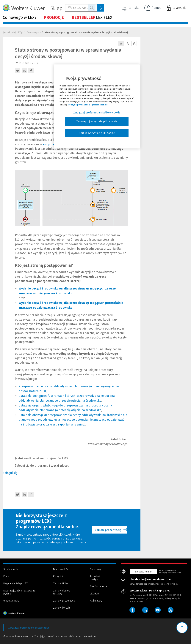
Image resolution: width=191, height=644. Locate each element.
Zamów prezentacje (64, 601)
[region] (97, 107)
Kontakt (130, 8)
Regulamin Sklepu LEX (15, 584)
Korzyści (58, 576)
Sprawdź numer (143, 572)
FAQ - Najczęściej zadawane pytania (19, 592)
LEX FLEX (92, 18)
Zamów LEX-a (61, 584)
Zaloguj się (10, 473)
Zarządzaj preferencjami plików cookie (29, 628)
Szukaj (92, 8)
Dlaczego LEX (61, 569)
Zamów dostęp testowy (62, 592)
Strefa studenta (98, 587)
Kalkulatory (96, 601)
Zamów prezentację (111, 530)
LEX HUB (94, 594)
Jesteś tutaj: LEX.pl (13, 32)
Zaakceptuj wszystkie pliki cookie (97, 122)
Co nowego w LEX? (20, 18)
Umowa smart (11, 601)
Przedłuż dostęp (95, 578)
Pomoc (153, 8)
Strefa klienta (11, 569)
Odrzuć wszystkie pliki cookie (97, 133)
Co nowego (33, 32)
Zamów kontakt (62, 608)
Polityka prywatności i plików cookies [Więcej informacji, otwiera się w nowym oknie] (88, 105)
